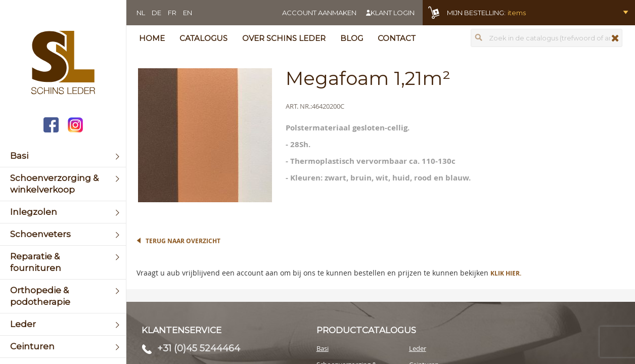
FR (172, 13)
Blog (352, 38)
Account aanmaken (319, 13)
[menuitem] (63, 156)
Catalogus (203, 38)
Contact (397, 38)
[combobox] (547, 38)
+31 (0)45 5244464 (199, 348)
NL (141, 13)
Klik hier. (506, 273)
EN (188, 13)
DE (156, 13)
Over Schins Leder (284, 38)
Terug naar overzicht (183, 241)
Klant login (393, 13)
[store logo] (63, 64)
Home (152, 38)
